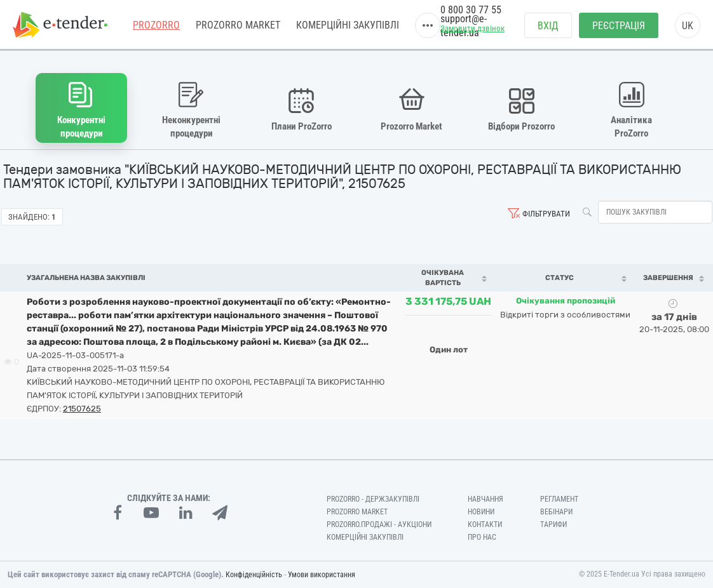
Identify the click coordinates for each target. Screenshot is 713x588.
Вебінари (556, 512)
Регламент (559, 499)
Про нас (482, 537)
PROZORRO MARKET (238, 25)
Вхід (548, 26)
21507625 (82, 409)
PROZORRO (156, 25)
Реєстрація (619, 26)
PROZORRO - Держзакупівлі (373, 499)
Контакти (485, 525)
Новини (481, 512)
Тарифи (553, 525)
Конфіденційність (254, 575)
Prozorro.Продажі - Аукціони (379, 525)
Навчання (486, 499)
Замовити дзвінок (472, 28)
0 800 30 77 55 (471, 10)
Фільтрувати (546, 214)
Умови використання (322, 575)
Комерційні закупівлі (348, 25)
